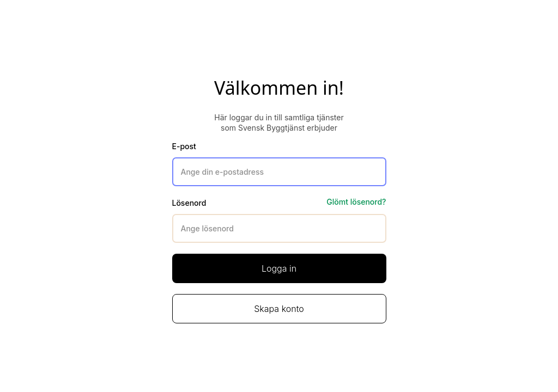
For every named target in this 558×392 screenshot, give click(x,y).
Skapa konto (279, 309)
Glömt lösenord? (356, 202)
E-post (184, 146)
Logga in (279, 268)
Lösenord (189, 203)
